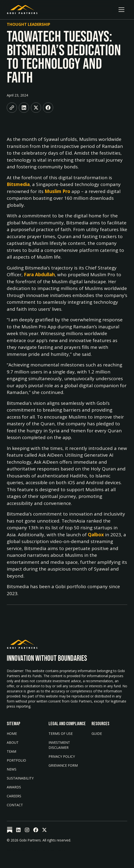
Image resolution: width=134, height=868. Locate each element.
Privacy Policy (62, 756)
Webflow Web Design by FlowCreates (36, 850)
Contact (15, 805)
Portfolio (16, 760)
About (13, 742)
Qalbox (96, 535)
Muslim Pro (57, 191)
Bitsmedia (18, 184)
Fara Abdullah (39, 275)
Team (11, 751)
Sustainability (20, 778)
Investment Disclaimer (59, 745)
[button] (121, 10)
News (12, 769)
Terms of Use (61, 734)
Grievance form (63, 765)
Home (12, 734)
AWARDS (14, 787)
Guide (97, 734)
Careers (14, 796)
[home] (22, 10)
